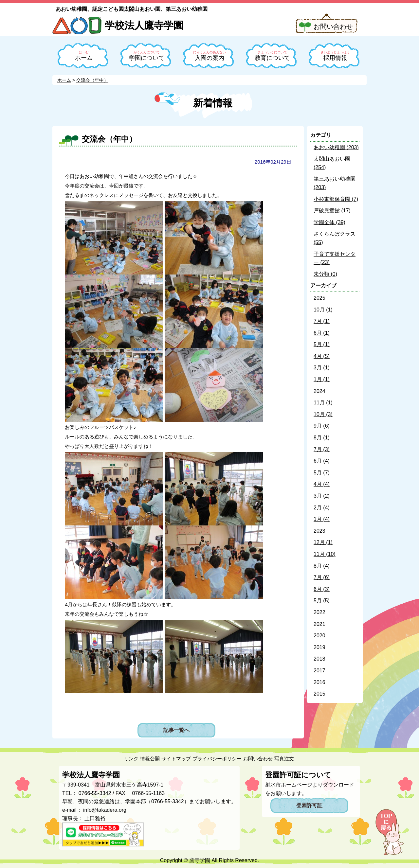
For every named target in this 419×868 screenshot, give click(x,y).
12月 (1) (323, 542)
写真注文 (284, 759)
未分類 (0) (325, 274)
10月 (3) (323, 414)
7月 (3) (322, 449)
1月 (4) (322, 519)
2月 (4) (322, 508)
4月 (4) (322, 484)
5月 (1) (322, 344)
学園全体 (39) (329, 222)
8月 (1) (322, 438)
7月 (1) (322, 321)
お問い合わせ (333, 27)
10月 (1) (323, 310)
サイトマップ (176, 759)
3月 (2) (322, 496)
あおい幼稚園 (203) (336, 147)
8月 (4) (322, 566)
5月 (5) (322, 601)
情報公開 (150, 759)
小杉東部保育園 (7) (336, 199)
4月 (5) (322, 356)
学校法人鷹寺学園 (144, 25)
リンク (131, 759)
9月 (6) (322, 426)
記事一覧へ (176, 730)
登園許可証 (309, 805)
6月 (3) (322, 589)
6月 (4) (322, 461)
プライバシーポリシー (217, 759)
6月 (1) (322, 333)
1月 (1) (322, 379)
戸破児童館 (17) (332, 211)
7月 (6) (322, 577)
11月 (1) (323, 403)
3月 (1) (322, 368)
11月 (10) (325, 554)
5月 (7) (322, 473)
